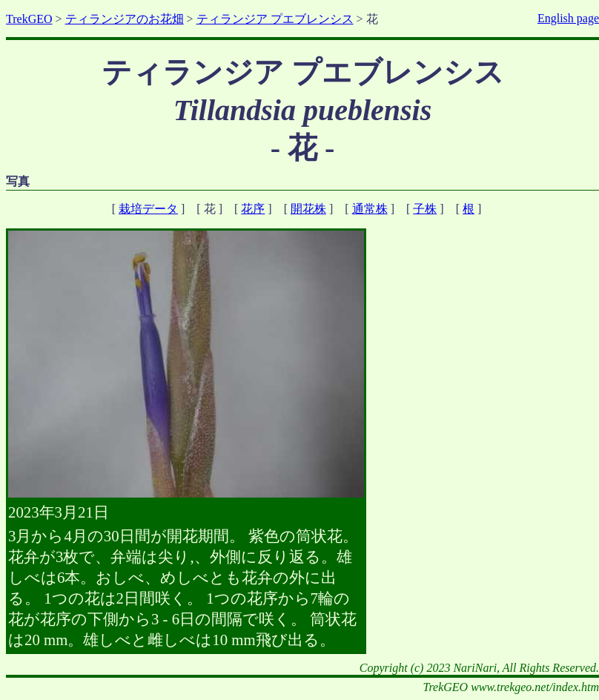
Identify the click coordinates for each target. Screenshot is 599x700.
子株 (425, 209)
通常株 (370, 209)
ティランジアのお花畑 (125, 19)
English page (568, 18)
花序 (253, 209)
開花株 (308, 209)
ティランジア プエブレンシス (275, 19)
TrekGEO (29, 19)
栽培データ (148, 209)
